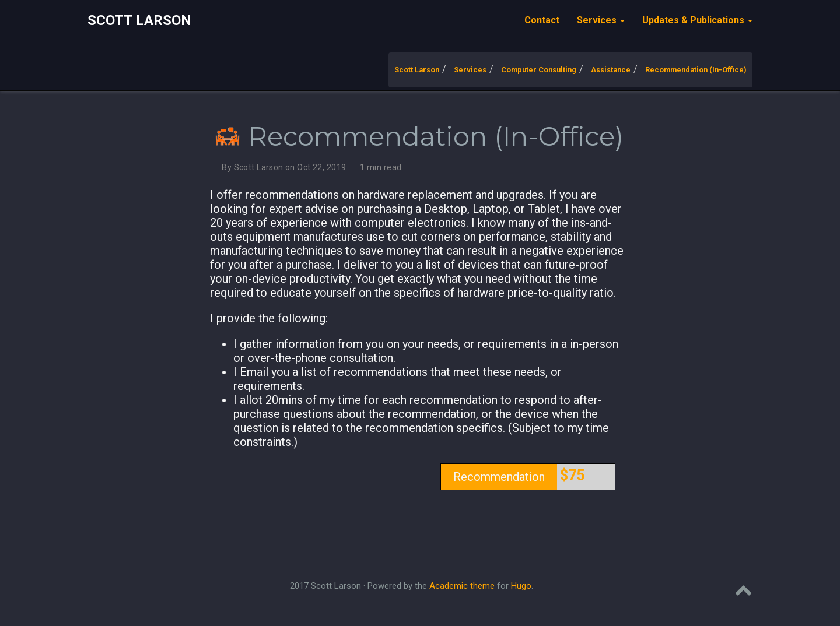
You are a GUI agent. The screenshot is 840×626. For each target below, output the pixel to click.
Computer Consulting (539, 70)
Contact (542, 20)
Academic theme (462, 586)
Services (470, 70)
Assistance (611, 70)
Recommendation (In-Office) (696, 70)
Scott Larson (139, 20)
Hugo (521, 586)
